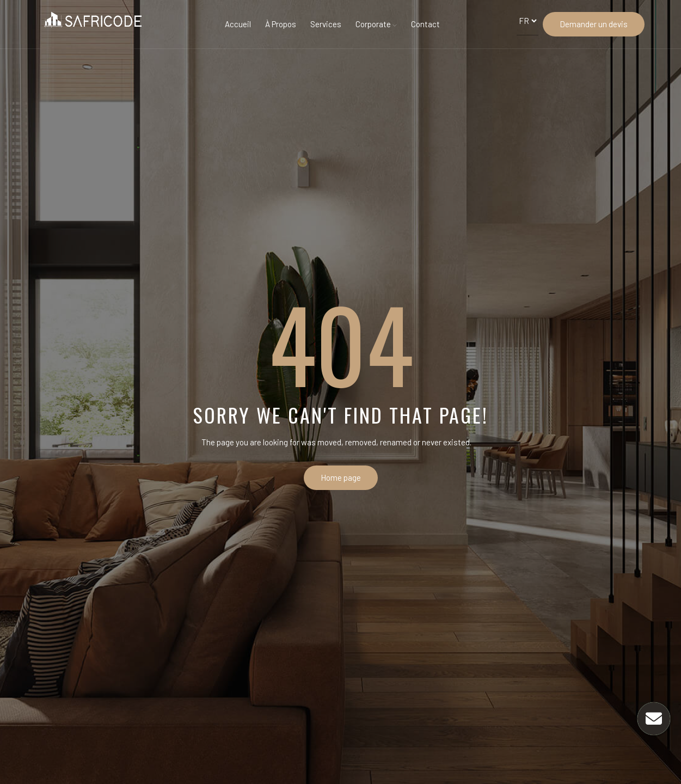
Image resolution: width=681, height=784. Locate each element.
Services (326, 24)
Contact (425, 24)
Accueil (238, 24)
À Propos (281, 24)
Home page (341, 477)
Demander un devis (594, 24)
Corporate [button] (376, 24)
